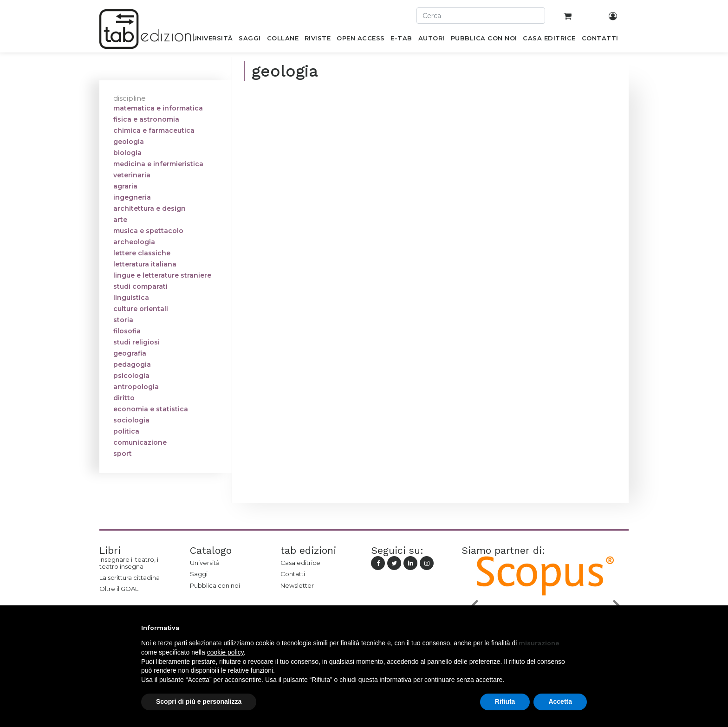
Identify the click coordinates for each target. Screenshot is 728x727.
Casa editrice (300, 563)
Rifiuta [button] (505, 701)
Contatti (293, 574)
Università (205, 563)
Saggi (199, 574)
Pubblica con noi (215, 585)
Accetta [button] (560, 701)
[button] (582, 628)
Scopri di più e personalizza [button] (199, 701)
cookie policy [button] (225, 652)
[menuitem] (212, 40)
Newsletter (297, 585)
